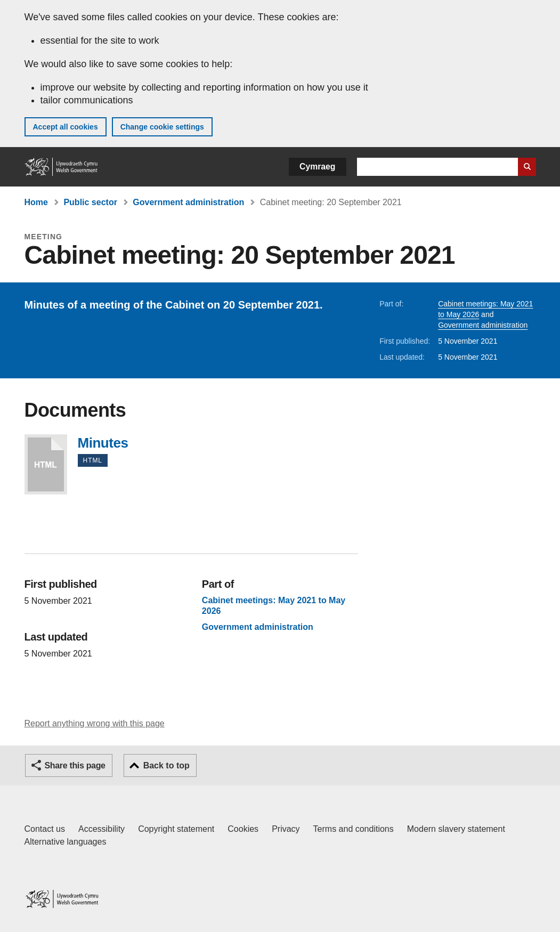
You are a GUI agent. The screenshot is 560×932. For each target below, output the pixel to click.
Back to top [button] (167, 765)
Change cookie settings (162, 127)
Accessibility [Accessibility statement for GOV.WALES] (102, 829)
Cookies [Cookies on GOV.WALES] (243, 829)
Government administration (188, 202)
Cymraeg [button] (317, 167)
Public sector (90, 202)
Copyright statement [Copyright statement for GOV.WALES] (176, 829)
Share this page (75, 765)
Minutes (46, 464)
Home (36, 202)
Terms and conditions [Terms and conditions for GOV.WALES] (354, 829)
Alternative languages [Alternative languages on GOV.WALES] (66, 842)
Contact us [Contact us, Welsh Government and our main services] (45, 829)
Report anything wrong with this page (95, 723)
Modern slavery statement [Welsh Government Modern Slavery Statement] (456, 829)
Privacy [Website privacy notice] (286, 829)
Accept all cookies (66, 127)
